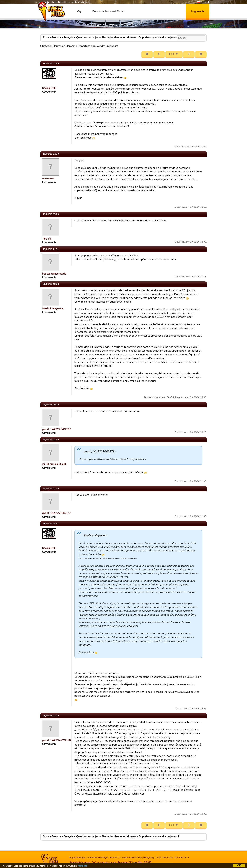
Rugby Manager (78, 858)
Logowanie (198, 11)
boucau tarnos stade (54, 274)
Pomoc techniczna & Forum (108, 11)
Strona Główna (52, 38)
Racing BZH (49, 88)
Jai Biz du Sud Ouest (54, 464)
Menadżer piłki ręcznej (143, 858)
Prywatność (124, 862)
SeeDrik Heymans (53, 309)
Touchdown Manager (98, 858)
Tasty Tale (161, 858)
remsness (48, 178)
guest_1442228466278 (57, 429)
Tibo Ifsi (47, 239)
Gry (79, 11)
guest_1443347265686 (57, 740)
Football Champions (120, 858)
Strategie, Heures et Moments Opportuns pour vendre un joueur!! (140, 38)
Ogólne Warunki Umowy (104, 862)
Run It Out (184, 858)
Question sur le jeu (87, 38)
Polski (202, 2)
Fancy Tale (172, 858)
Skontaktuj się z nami (80, 862)
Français (68, 38)
